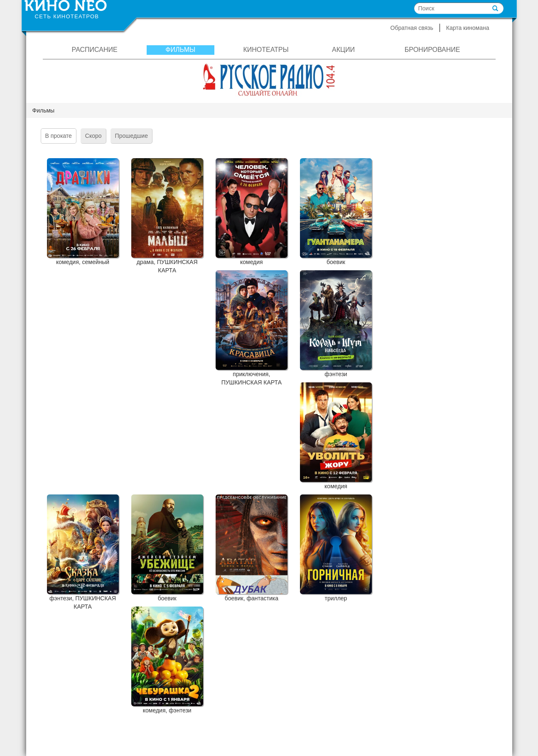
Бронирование (432, 50)
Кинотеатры (266, 50)
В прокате (59, 136)
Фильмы (180, 50)
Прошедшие (131, 136)
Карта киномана (468, 28)
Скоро (93, 136)
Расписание (95, 50)
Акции (343, 50)
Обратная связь (412, 28)
